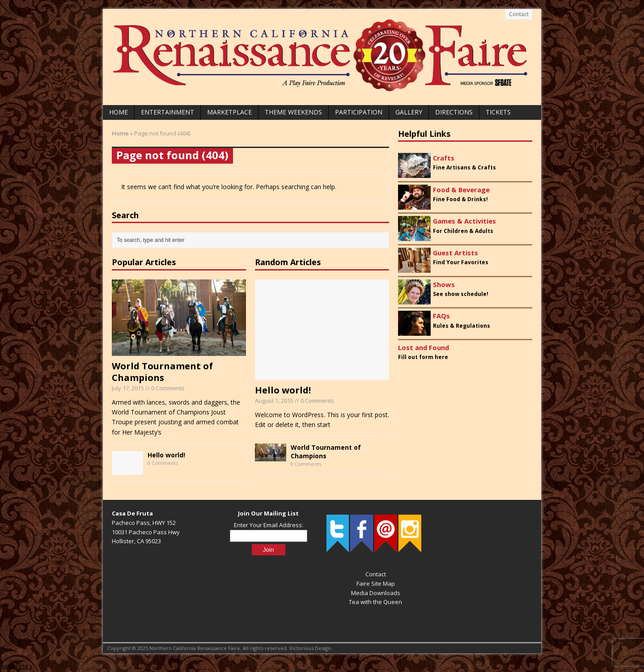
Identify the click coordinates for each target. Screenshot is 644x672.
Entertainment (167, 112)
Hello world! (166, 455)
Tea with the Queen (375, 602)
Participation (359, 112)
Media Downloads (376, 593)
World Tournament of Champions (162, 372)
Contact (519, 14)
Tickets (498, 112)
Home (119, 112)
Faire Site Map (376, 583)
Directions (454, 112)
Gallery (409, 112)
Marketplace (229, 112)
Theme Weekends (293, 112)
